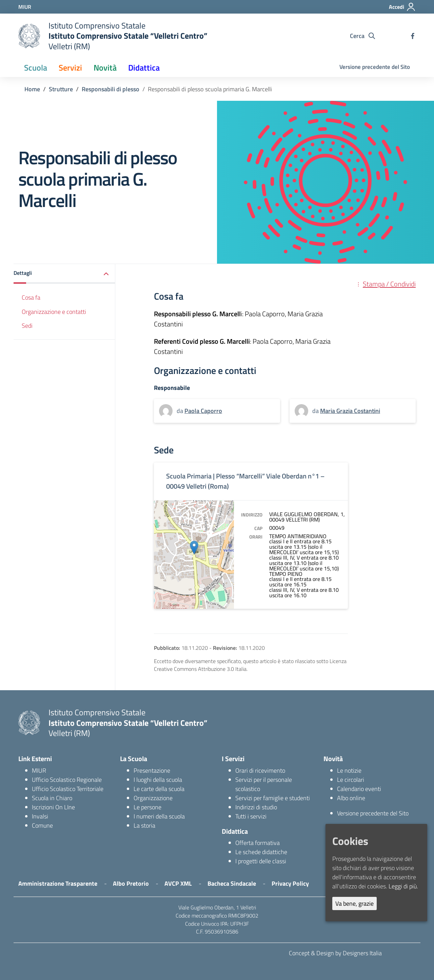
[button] (64, 274)
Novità (105, 68)
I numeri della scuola (159, 816)
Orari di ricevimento (260, 770)
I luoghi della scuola (158, 780)
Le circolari (351, 780)
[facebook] (413, 36)
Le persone (147, 807)
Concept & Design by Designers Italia (335, 953)
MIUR (39, 770)
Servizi (70, 68)
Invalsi (40, 816)
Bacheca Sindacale (232, 883)
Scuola (36, 68)
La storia (144, 825)
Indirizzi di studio (256, 807)
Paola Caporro (203, 411)
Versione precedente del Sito (375, 67)
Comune (42, 825)
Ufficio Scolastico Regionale (67, 780)
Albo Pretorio (131, 883)
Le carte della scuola (159, 789)
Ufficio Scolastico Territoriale (68, 789)
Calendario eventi (359, 789)
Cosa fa (31, 297)
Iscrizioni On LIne (53, 807)
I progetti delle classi (261, 861)
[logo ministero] (29, 36)
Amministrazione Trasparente (58, 883)
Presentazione (152, 770)
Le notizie (349, 770)
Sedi (27, 326)
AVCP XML (178, 883)
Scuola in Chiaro (52, 798)
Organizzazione (153, 798)
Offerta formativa (258, 843)
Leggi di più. (403, 886)
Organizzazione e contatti (54, 312)
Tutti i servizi (251, 816)
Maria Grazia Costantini (350, 411)
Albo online (351, 798)
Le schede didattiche (261, 852)
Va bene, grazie (354, 903)
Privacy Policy (290, 883)
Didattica (144, 68)
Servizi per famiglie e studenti (273, 798)
